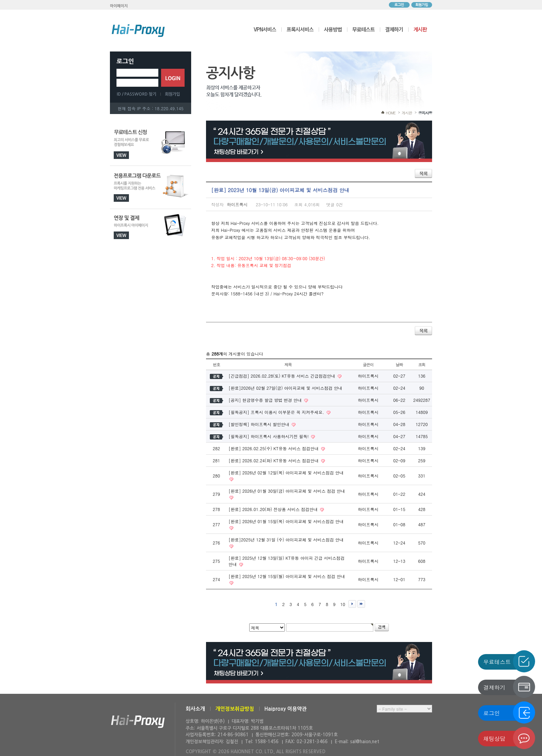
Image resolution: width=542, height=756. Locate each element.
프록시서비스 (300, 29)
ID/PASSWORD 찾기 (139, 94)
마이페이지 (119, 6)
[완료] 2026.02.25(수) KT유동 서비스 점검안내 (274, 448)
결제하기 (394, 29)
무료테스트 (363, 29)
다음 (352, 604)
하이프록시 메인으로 (138, 30)
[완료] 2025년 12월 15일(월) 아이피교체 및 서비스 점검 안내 (287, 576)
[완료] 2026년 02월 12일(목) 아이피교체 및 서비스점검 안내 (286, 472)
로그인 (399, 5)
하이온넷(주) (138, 722)
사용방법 (333, 29)
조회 (422, 365)
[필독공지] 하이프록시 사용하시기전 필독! (269, 436)
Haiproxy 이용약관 (286, 709)
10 (343, 604)
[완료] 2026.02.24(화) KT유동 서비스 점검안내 (274, 460)
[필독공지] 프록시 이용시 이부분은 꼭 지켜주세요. (277, 412)
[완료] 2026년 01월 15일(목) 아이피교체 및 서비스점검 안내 (286, 521)
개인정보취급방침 (235, 709)
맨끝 (361, 604)
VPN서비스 (265, 29)
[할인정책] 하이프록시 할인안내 (260, 424)
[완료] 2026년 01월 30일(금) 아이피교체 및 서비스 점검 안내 (287, 491)
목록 (423, 173)
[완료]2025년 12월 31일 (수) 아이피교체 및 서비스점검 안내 (286, 540)
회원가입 (422, 5)
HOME (391, 113)
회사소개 (195, 709)
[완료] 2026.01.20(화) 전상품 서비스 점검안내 (274, 509)
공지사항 (425, 113)
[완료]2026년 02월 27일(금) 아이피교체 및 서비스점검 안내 (285, 388)
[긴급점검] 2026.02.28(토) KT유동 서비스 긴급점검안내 (283, 376)
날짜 (399, 365)
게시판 (420, 29)
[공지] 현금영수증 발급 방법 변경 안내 (266, 400)
